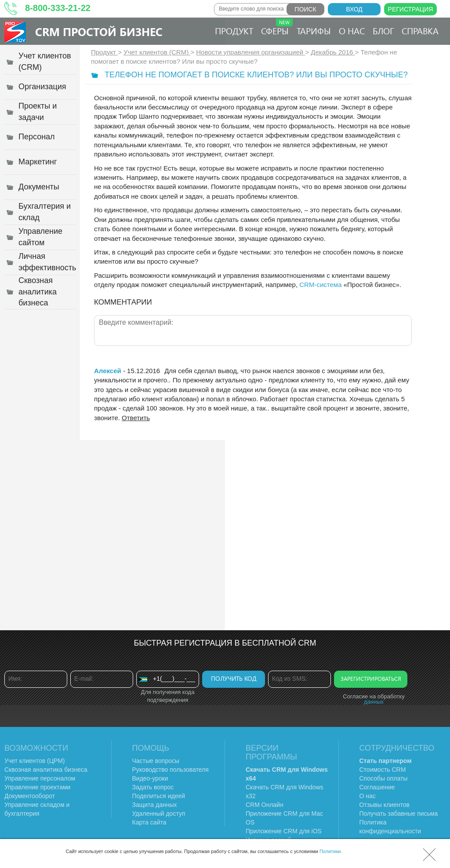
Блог (383, 31)
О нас (352, 31)
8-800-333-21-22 (58, 8)
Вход (354, 9)
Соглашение (377, 787)
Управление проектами (37, 787)
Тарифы (314, 31)
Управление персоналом (40, 778)
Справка (420, 31)
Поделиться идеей (159, 796)
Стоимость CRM (383, 770)
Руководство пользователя (171, 770)
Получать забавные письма (399, 814)
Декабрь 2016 (333, 52)
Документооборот (30, 796)
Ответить (136, 418)
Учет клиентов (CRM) (157, 52)
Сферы (277, 27)
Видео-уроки (150, 778)
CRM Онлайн (265, 805)
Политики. (331, 851)
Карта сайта (149, 822)
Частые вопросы (156, 761)
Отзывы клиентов (385, 805)
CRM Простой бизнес (99, 31)
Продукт (234, 31)
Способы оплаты (384, 778)
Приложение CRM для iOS (284, 831)
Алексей (108, 371)
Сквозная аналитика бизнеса (46, 770)
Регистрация (411, 9)
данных (374, 702)
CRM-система (320, 285)
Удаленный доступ (159, 814)
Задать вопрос (153, 787)
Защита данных (155, 805)
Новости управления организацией (250, 52)
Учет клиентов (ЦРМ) (35, 761)
